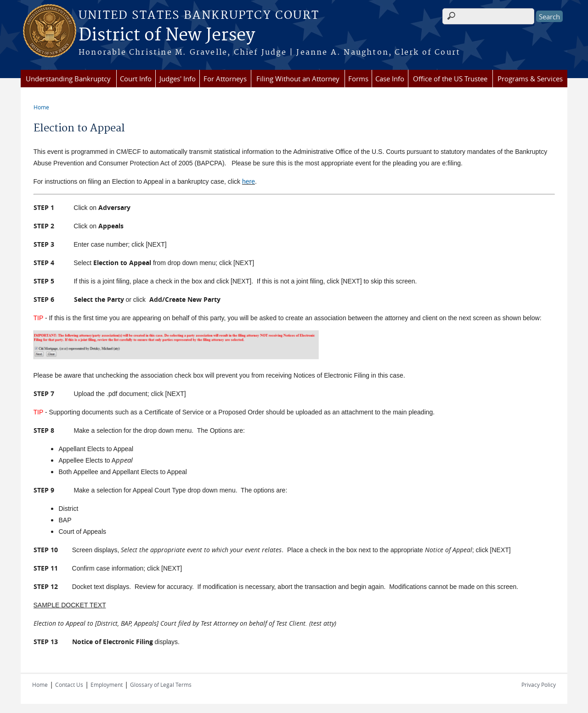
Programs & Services (530, 79)
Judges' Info (178, 79)
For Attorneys (225, 79)
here (249, 181)
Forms (358, 79)
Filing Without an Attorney (298, 79)
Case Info (390, 79)
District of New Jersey (167, 35)
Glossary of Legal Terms (161, 685)
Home (41, 107)
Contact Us (69, 685)
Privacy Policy (539, 685)
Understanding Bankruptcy (68, 79)
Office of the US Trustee (450, 79)
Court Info (136, 79)
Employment (107, 685)
